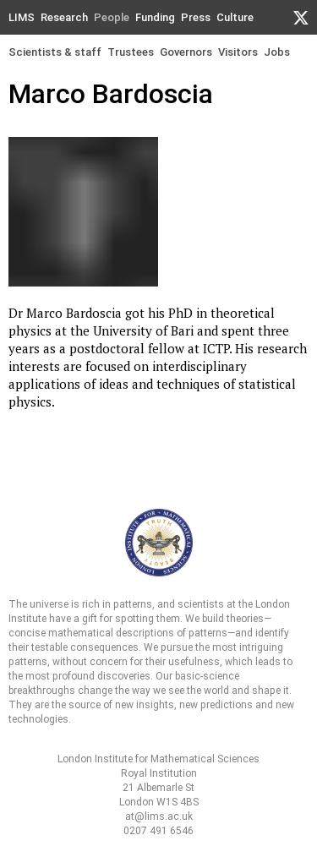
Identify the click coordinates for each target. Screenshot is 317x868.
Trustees (131, 52)
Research (64, 17)
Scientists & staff (55, 52)
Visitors (238, 52)
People (112, 17)
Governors (186, 52)
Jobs (277, 52)
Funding (155, 17)
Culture (235, 17)
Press (196, 17)
